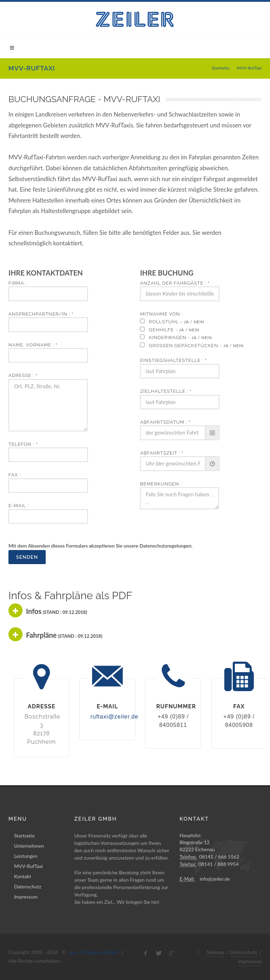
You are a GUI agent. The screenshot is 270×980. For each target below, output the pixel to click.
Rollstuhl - (175, 322)
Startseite (220, 68)
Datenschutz (28, 886)
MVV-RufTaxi (28, 866)
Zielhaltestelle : (166, 391)
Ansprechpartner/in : (41, 314)
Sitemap (216, 952)
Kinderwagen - (179, 337)
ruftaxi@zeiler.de (114, 717)
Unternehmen (29, 846)
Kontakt (23, 876)
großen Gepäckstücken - (195, 346)
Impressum (26, 897)
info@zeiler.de (215, 879)
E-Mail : (19, 506)
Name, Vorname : (33, 345)
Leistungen (26, 856)
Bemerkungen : (161, 484)
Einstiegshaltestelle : (173, 360)
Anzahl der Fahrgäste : (175, 283)
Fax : (14, 475)
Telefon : (23, 444)
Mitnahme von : (161, 314)
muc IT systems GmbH (94, 952)
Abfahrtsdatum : (165, 422)
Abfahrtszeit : (162, 453)
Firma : (18, 283)
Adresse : (23, 375)
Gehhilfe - (173, 330)
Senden (27, 557)
